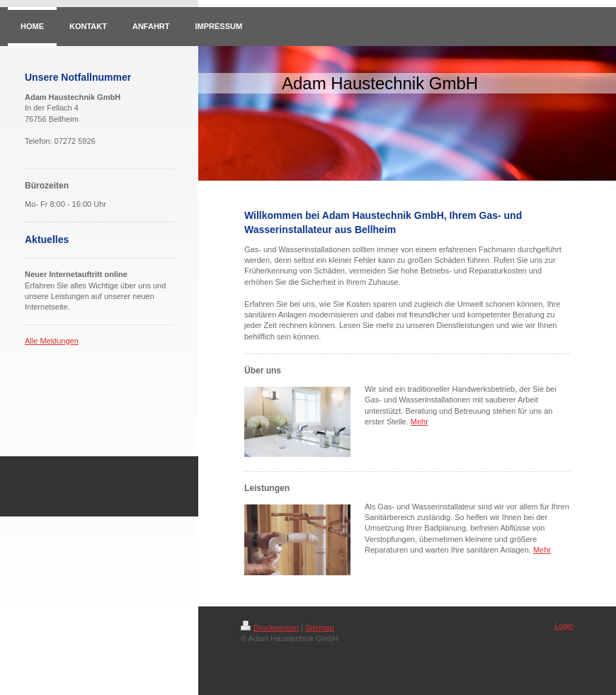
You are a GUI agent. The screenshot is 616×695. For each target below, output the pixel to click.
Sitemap (319, 628)
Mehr (420, 422)
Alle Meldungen (52, 341)
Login (564, 626)
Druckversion (270, 628)
